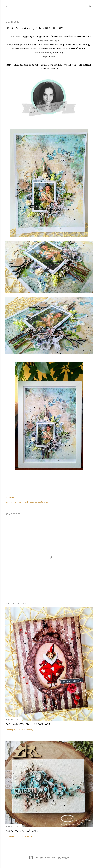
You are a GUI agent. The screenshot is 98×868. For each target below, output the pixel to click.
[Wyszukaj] (91, 5)
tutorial (45, 502)
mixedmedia (28, 502)
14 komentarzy (26, 730)
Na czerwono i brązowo (28, 724)
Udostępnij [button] (11, 497)
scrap (38, 502)
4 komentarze (25, 836)
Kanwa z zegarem (22, 831)
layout (18, 502)
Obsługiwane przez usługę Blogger (49, 858)
